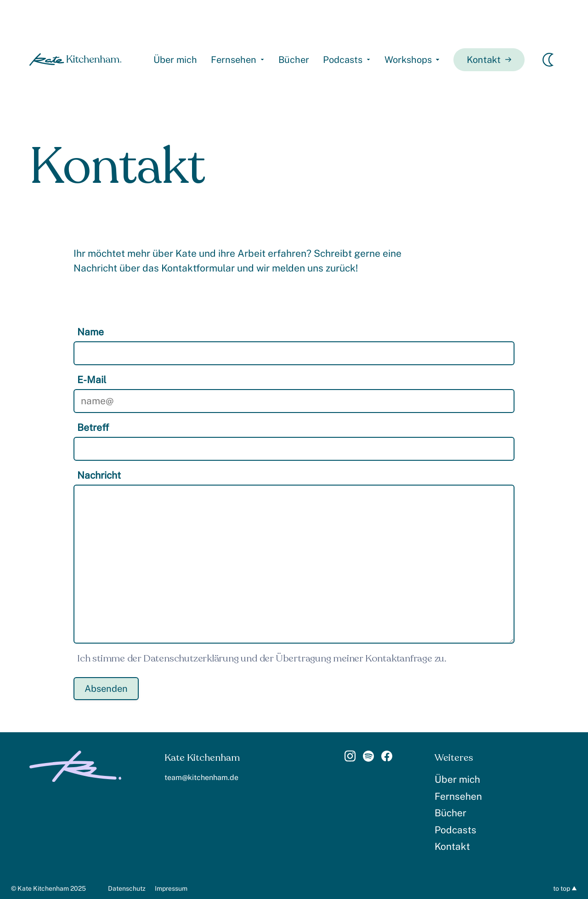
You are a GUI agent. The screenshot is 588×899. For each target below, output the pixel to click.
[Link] (350, 759)
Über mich (175, 60)
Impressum (171, 888)
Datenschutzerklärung (191, 659)
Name (90, 332)
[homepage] (75, 60)
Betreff (93, 427)
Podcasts (343, 60)
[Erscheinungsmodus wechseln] (548, 60)
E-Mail (92, 380)
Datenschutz (127, 888)
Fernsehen (234, 60)
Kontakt (489, 60)
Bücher (294, 60)
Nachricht (99, 475)
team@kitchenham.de (201, 777)
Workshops (408, 60)
